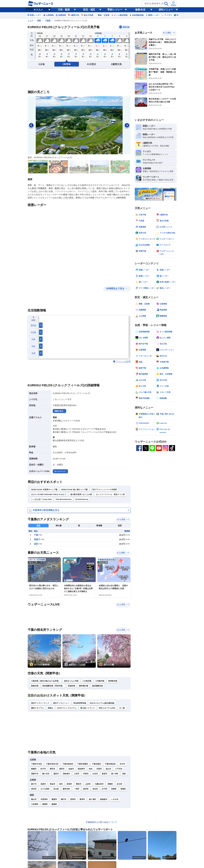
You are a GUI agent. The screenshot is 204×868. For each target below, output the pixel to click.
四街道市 (66, 774)
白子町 (105, 789)
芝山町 (56, 789)
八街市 (77, 774)
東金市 (52, 784)
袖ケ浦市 (92, 799)
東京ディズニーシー (61, 703)
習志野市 (81, 769)
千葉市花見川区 (52, 764)
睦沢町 (86, 789)
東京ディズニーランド (40, 703)
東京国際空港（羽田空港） (53, 686)
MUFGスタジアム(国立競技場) (102, 703)
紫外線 (34, 325)
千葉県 (48, 21)
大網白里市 (99, 784)
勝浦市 (54, 799)
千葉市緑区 (96, 764)
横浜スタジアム (37, 708)
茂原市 (43, 784)
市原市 (99, 769)
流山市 (108, 769)
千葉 (36, 535)
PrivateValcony (82, 499)
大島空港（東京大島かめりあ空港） (46, 681)
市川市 (122, 764)
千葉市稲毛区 (68, 764)
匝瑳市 (69, 784)
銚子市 (34, 784)
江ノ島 (122, 708)
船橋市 (34, 769)
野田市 (52, 769)
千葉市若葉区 (83, 764)
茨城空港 (71, 686)
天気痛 (34, 332)
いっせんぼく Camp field (41, 499)
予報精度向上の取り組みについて (101, 822)
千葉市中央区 (37, 764)
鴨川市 (64, 799)
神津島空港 (113, 681)
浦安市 (56, 774)
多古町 (120, 784)
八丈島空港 (87, 681)
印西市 (86, 774)
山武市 (88, 784)
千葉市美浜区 (110, 764)
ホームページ (60, 471)
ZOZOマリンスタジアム (67, 708)
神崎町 (110, 784)
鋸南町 (54, 804)
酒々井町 (115, 774)
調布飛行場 (84, 686)
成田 (36, 544)
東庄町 (34, 789)
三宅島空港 (100, 681)
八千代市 (119, 769)
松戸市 (43, 769)
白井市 (95, 774)
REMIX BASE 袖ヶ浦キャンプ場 (74, 490)
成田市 (62, 769)
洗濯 (33, 353)
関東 (39, 21)
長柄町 (114, 789)
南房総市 (104, 799)
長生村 (95, 789)
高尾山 (50, 708)
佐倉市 (71, 769)
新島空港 (35, 686)
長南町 (123, 789)
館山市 (34, 799)
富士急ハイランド (88, 708)
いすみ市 (115, 799)
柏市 (91, 769)
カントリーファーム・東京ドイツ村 (110, 494)
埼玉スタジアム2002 (107, 708)
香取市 (79, 784)
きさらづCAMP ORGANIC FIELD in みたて (49, 494)
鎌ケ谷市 (46, 774)
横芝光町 (66, 789)
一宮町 (77, 789)
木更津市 (44, 799)
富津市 (82, 799)
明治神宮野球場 (80, 703)
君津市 (73, 799)
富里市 (105, 774)
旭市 (61, 784)
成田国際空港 (97, 686)
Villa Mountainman (64, 499)
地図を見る (59, 411)
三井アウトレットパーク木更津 (104, 490)
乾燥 (33, 339)
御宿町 (45, 804)
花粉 (33, 346)
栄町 (124, 774)
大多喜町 (35, 804)
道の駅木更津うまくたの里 (81, 494)
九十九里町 (45, 789)
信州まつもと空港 (71, 681)
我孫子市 (35, 774)
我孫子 (37, 539)
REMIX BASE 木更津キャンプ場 (44, 490)
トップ (30, 21)
